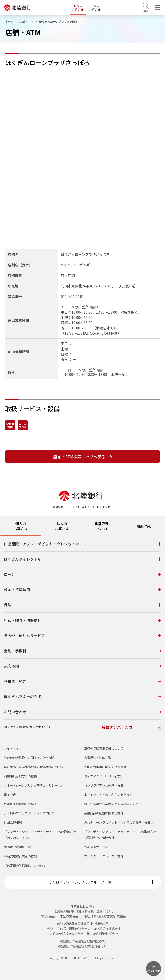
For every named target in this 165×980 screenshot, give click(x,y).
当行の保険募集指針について (104, 748)
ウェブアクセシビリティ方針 (103, 776)
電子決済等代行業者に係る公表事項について (114, 804)
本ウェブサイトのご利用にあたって (108, 794)
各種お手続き (82, 681)
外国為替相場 (13, 822)
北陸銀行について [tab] (103, 526)
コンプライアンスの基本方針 (104, 785)
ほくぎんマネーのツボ (82, 697)
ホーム (9, 21)
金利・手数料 (82, 651)
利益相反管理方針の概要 (20, 776)
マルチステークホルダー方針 (104, 856)
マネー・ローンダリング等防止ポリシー (33, 785)
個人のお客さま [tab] (21, 526)
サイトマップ (13, 748)
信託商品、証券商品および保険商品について (34, 767)
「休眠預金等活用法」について (25, 865)
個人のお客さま (78, 7)
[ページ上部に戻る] (154, 969)
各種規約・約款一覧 (98, 757)
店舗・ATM (26, 21)
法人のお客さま (95, 7)
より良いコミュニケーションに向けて (29, 813)
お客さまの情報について (20, 804)
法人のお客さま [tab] (62, 526)
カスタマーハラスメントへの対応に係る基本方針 (119, 822)
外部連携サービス (96, 847)
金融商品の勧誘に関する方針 (104, 813)
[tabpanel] (82, 637)
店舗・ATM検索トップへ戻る (83, 457)
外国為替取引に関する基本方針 (105, 767)
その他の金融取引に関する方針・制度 (29, 757)
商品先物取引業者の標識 (20, 856)
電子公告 (10, 794)
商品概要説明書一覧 (17, 847)
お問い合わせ (82, 712)
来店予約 (82, 666)
